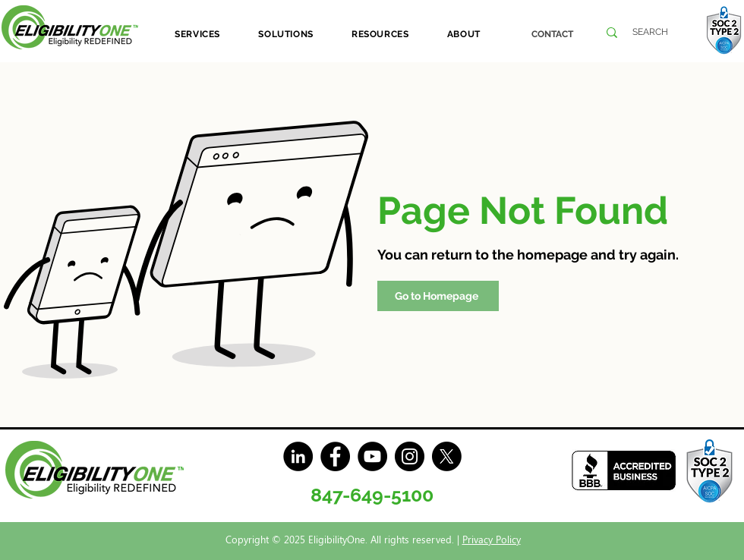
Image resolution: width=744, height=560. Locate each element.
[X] (447, 456)
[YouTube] (372, 456)
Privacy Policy (492, 539)
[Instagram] (410, 456)
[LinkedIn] (298, 456)
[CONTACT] (552, 34)
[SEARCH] (650, 32)
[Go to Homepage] (438, 296)
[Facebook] (335, 456)
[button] (197, 34)
